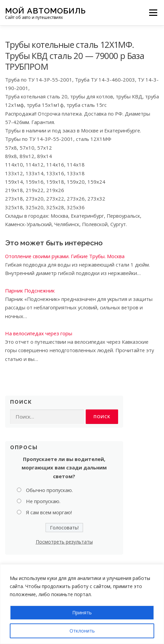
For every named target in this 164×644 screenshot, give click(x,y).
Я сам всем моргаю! (49, 512)
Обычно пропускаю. (49, 490)
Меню (153, 12)
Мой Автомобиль (45, 10)
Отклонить (82, 631)
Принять (82, 612)
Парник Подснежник (30, 290)
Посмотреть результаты (64, 542)
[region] (82, 604)
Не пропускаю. (43, 501)
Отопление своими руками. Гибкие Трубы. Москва (65, 256)
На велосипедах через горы (39, 333)
